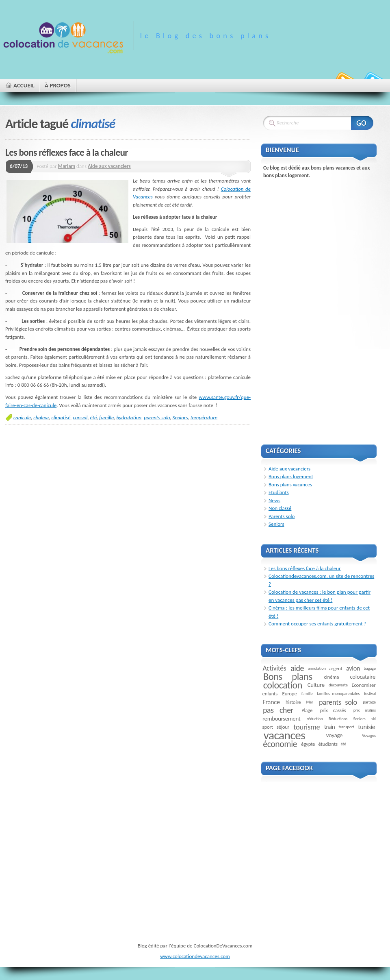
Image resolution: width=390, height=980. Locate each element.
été (94, 417)
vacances (284, 735)
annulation (317, 668)
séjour (283, 727)
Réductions (338, 719)
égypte (308, 744)
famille (106, 417)
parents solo (157, 417)
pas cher (278, 710)
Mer (310, 702)
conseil (80, 417)
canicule (22, 417)
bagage (370, 668)
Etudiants (279, 492)
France (271, 702)
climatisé (61, 417)
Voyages (369, 735)
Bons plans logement (291, 476)
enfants (270, 694)
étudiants (328, 744)
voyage (334, 735)
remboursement (281, 719)
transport (346, 727)
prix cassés (333, 710)
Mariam (67, 166)
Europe (290, 694)
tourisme (307, 727)
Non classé (280, 508)
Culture (316, 685)
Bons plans (288, 677)
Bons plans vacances (290, 485)
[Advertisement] (300, 307)
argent (336, 668)
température (204, 417)
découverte (338, 685)
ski (374, 719)
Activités (275, 668)
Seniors (180, 417)
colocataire (363, 677)
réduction (315, 719)
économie (280, 744)
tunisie (367, 727)
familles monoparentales (338, 694)
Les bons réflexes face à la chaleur (67, 152)
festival (370, 694)
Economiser (364, 685)
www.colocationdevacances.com (195, 956)
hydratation (129, 417)
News (274, 500)
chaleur (41, 417)
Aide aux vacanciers (109, 166)
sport (268, 727)
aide (297, 668)
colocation (283, 685)
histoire (293, 702)
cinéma (332, 677)
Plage (307, 710)
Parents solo (282, 516)
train (330, 727)
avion (353, 668)
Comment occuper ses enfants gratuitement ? (317, 624)
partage (369, 702)
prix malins (365, 710)
